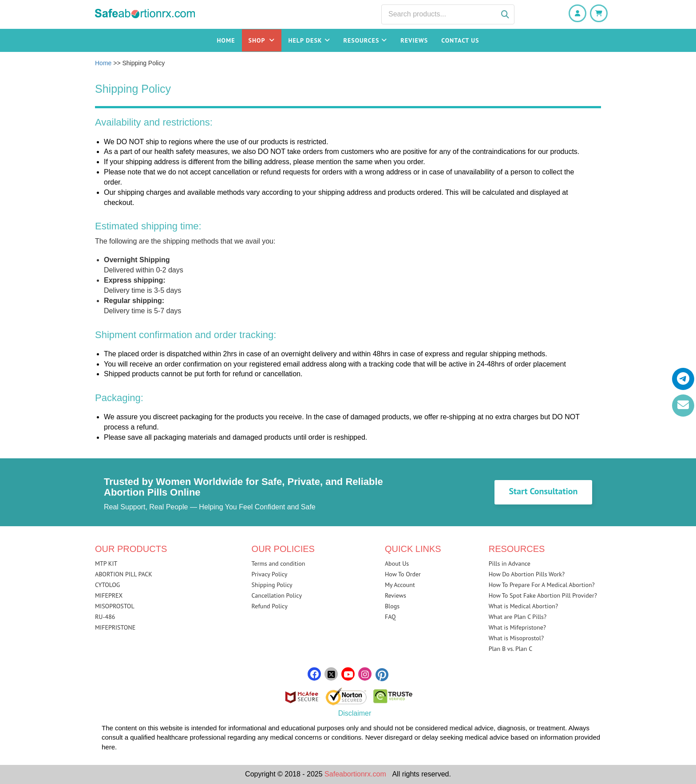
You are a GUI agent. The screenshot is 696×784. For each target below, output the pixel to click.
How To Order (403, 574)
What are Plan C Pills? (518, 617)
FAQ (390, 617)
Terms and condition (279, 563)
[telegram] (683, 379)
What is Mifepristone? (517, 627)
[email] (683, 406)
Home (226, 40)
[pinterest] (382, 676)
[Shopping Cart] (599, 13)
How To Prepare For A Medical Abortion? (542, 585)
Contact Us (460, 40)
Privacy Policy (270, 574)
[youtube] (348, 674)
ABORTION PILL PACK (124, 574)
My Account (400, 585)
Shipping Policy (272, 585)
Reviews (414, 40)
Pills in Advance (510, 563)
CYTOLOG (107, 585)
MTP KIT (106, 563)
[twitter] (331, 674)
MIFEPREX (109, 595)
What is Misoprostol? (516, 638)
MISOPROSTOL (115, 606)
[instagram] (365, 674)
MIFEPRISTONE (115, 627)
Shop (262, 40)
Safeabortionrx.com (355, 774)
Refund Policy (270, 606)
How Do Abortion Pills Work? (527, 574)
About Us (397, 563)
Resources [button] (366, 40)
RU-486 (105, 617)
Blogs (392, 606)
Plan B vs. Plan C (511, 649)
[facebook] (314, 674)
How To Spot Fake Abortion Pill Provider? (543, 595)
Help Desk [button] (309, 40)
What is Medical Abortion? (523, 606)
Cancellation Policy (277, 595)
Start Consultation (543, 491)
